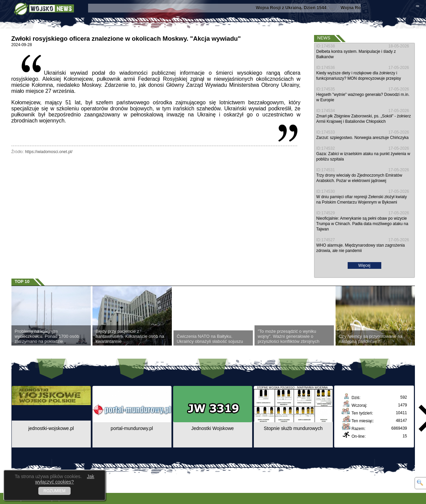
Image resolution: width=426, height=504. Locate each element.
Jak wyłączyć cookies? (65, 479)
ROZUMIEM (54, 491)
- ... (300, 8)
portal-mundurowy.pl (132, 428)
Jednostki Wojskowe (213, 428)
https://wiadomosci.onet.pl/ (49, 152)
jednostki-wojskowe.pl (51, 428)
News (324, 38)
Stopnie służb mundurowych (293, 428)
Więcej (364, 265)
